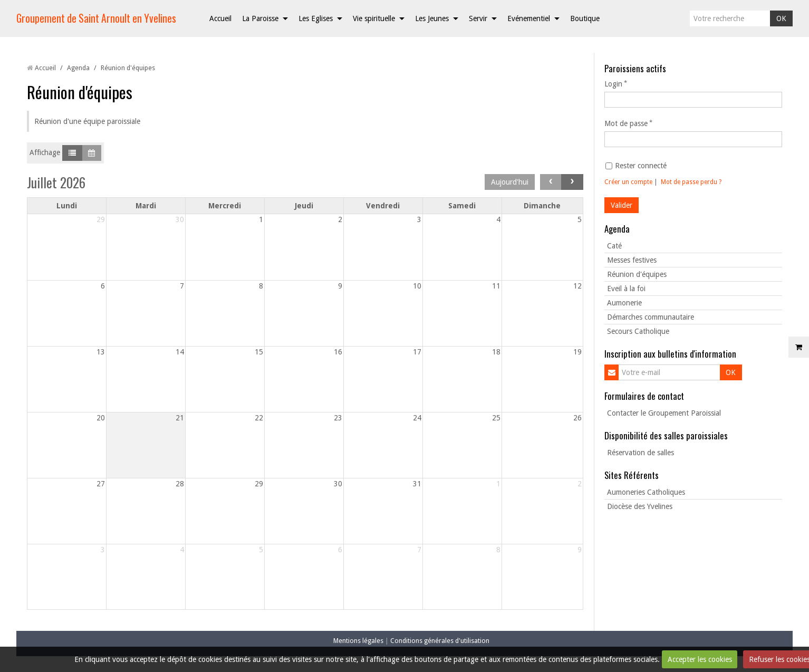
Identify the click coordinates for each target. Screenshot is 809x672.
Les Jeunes (432, 18)
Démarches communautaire (651, 317)
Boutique (585, 18)
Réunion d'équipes (637, 274)
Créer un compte (628, 182)
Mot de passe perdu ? (691, 182)
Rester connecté (636, 166)
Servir (478, 18)
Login (613, 84)
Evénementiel (529, 18)
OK (781, 18)
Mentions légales (358, 641)
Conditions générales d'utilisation (440, 641)
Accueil (220, 18)
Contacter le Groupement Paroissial (664, 413)
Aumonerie (624, 303)
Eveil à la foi (626, 289)
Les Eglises (316, 18)
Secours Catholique (638, 331)
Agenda (78, 68)
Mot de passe (626, 123)
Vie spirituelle (374, 18)
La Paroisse (260, 18)
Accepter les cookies (700, 659)
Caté (614, 246)
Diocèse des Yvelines (640, 506)
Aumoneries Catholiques (646, 492)
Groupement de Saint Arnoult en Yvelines (96, 18)
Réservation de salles (641, 453)
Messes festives (632, 260)
